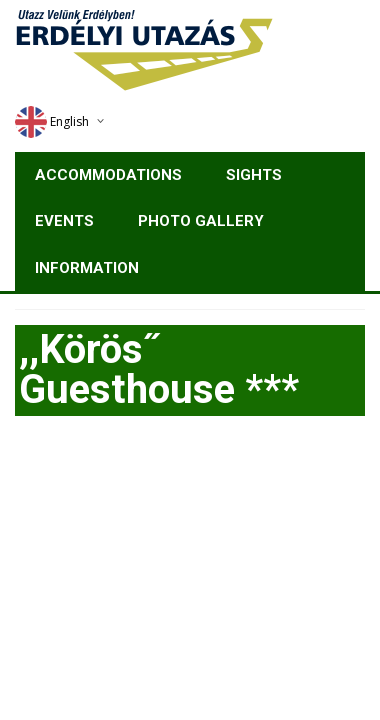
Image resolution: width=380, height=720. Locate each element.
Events (64, 221)
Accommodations (108, 175)
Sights (254, 175)
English (52, 121)
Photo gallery (201, 221)
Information (87, 268)
